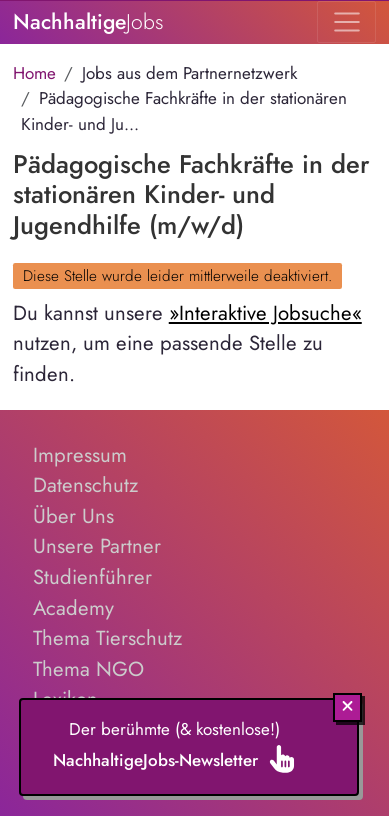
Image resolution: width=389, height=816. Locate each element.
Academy (73, 608)
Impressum (80, 455)
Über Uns (73, 516)
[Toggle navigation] (346, 22)
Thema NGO (88, 669)
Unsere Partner (97, 546)
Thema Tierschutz (107, 638)
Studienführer (92, 577)
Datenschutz (85, 485)
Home (34, 73)
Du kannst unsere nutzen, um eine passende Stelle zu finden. (187, 343)
